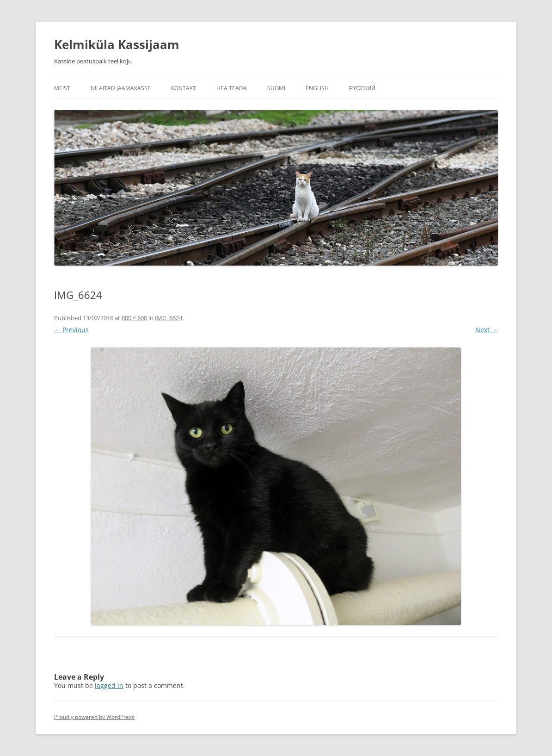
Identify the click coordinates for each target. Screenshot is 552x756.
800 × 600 (134, 318)
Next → (487, 330)
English (317, 88)
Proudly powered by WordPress (94, 717)
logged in (109, 685)
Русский (362, 88)
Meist (62, 88)
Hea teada (232, 88)
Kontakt (184, 88)
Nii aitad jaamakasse (121, 88)
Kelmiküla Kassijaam (117, 44)
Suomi (276, 88)
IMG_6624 (169, 318)
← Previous (71, 330)
